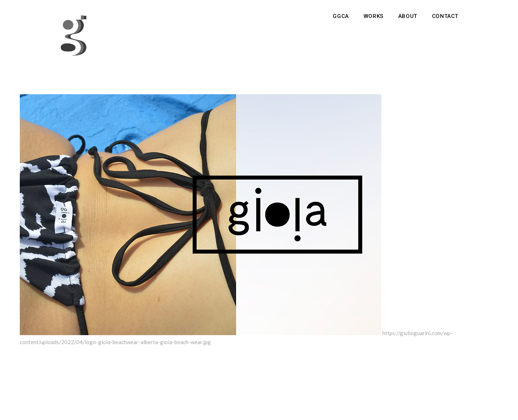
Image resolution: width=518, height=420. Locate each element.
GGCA (341, 16)
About (408, 16)
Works (374, 16)
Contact (445, 16)
